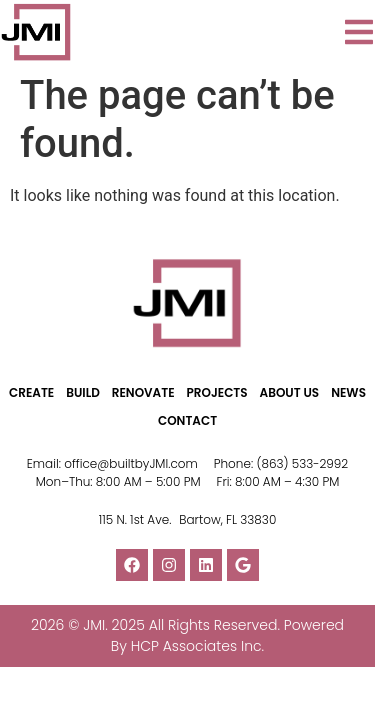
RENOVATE (143, 392)
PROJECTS (217, 392)
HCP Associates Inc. (198, 646)
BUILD (83, 392)
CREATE (31, 392)
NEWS (348, 392)
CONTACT (187, 420)
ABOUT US (290, 392)
